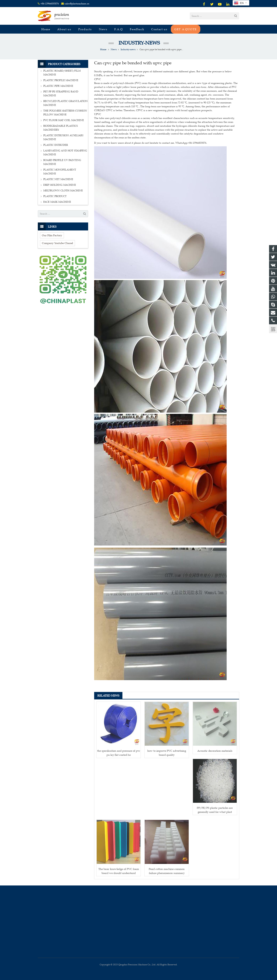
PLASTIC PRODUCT (55, 196)
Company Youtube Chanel (57, 243)
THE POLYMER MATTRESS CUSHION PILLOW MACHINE (65, 113)
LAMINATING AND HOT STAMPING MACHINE (65, 153)
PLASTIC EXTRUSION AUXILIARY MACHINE (63, 137)
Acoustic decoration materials (215, 751)
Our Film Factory (52, 235)
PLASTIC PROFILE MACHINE (61, 80)
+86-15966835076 (50, 4)
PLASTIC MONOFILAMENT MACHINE (60, 172)
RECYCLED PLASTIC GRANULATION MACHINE (66, 103)
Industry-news (139, 43)
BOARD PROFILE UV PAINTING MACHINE (62, 162)
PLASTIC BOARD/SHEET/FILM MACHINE (62, 73)
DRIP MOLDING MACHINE (60, 185)
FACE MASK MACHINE (57, 202)
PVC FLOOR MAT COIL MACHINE (64, 120)
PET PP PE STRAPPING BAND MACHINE (61, 94)
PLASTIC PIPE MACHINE (58, 86)
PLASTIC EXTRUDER (56, 145)
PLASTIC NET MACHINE (58, 179)
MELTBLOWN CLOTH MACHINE (63, 191)
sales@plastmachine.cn (77, 4)
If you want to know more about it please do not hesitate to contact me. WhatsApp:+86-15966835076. (151, 143)
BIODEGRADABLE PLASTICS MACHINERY (61, 128)
